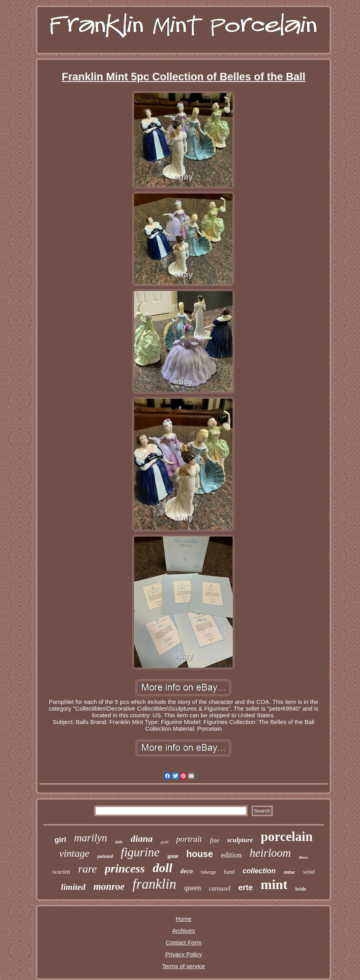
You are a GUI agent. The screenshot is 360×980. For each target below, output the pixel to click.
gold (164, 842)
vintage (74, 853)
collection (259, 871)
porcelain (286, 837)
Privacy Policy (184, 954)
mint (274, 884)
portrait (189, 839)
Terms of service (184, 966)
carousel (220, 888)
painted (105, 856)
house (200, 854)
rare (87, 869)
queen (193, 888)
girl (60, 840)
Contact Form (184, 942)
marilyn (91, 838)
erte (245, 887)
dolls (119, 842)
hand (229, 872)
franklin (154, 884)
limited (73, 887)
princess (125, 868)
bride (301, 889)
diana (142, 839)
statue (289, 872)
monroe (109, 886)
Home (183, 919)
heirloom (270, 853)
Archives (184, 931)
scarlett (61, 872)
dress (303, 857)
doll (162, 868)
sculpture (240, 840)
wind (309, 872)
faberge (208, 872)
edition (231, 855)
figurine (140, 852)
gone (173, 856)
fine (215, 840)
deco (187, 871)
